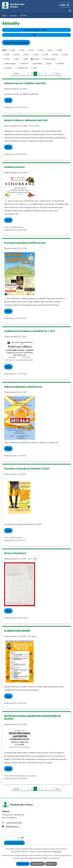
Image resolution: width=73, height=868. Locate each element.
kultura (36, 59)
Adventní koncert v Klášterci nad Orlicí (25, 83)
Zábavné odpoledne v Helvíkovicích (23, 387)
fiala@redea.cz (12, 826)
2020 (17, 55)
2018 (60, 50)
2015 (32, 50)
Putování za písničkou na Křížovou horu (25, 243)
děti (26, 59)
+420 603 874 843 (14, 822)
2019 (7, 55)
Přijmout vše (23, 864)
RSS (52, 35)
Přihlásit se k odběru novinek (47, 30)
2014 (22, 50)
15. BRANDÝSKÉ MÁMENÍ (17, 631)
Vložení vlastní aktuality (16, 43)
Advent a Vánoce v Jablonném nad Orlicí (26, 120)
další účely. (58, 852)
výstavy (9, 68)
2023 (46, 55)
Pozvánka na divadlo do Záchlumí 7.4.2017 (27, 468)
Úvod (4, 15)
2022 (36, 55)
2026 (8, 59)
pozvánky (37, 63)
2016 (41, 50)
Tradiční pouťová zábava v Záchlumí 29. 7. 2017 (29, 331)
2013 (13, 50)
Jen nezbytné (37, 864)
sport (49, 63)
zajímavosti (23, 68)
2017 (50, 50)
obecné (25, 63)
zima (35, 68)
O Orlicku (13, 15)
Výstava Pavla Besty (15, 553)
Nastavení (51, 864)
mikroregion (11, 63)
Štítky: (5, 50)
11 (53, 73)
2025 (66, 55)
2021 (27, 55)
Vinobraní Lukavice (14, 167)
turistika (61, 63)
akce (17, 59)
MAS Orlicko (50, 59)
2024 (56, 55)
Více (8, 100)
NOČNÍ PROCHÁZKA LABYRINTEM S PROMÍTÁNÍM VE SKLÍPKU (32, 717)
